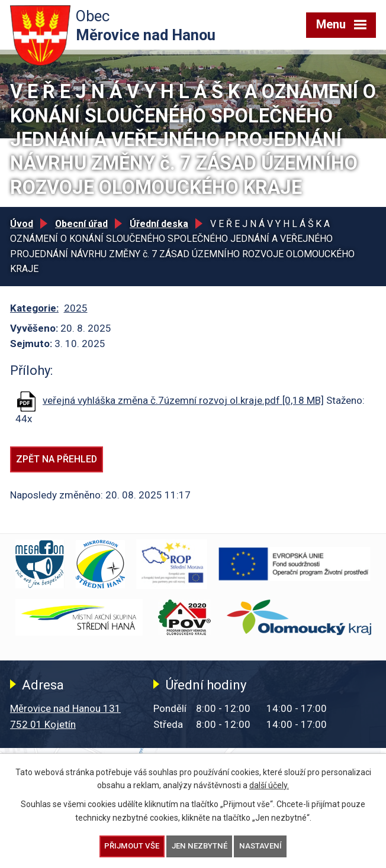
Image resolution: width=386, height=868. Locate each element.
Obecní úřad (81, 224)
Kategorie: (34, 308)
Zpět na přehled (57, 459)
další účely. (269, 785)
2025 (76, 308)
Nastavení (260, 846)
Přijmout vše (132, 846)
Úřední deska (159, 224)
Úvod (22, 224)
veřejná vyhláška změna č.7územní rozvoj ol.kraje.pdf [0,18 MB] (183, 400)
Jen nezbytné (200, 846)
